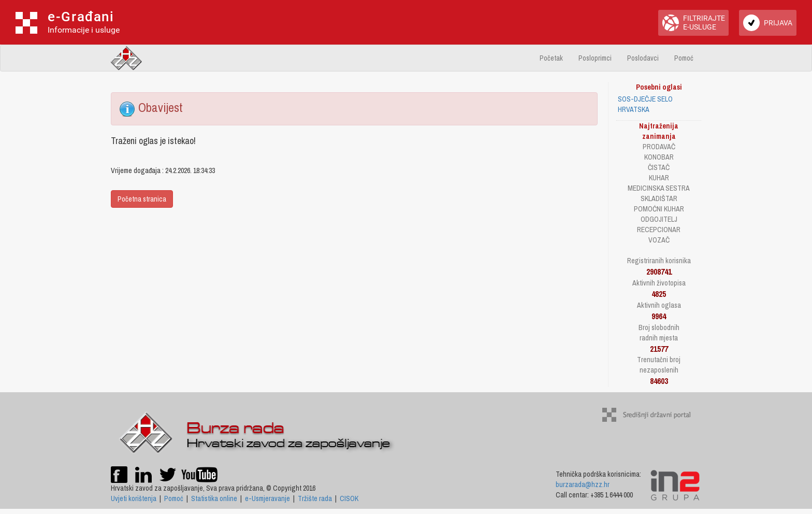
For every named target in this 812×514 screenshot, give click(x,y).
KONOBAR (659, 157)
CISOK (349, 498)
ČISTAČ (659, 167)
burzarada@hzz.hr (583, 484)
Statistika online (214, 498)
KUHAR (659, 178)
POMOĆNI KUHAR (659, 209)
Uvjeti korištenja (134, 498)
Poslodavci (643, 58)
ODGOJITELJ (659, 219)
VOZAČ (659, 240)
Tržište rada (315, 498)
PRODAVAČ (659, 147)
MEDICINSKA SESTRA (659, 188)
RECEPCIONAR (659, 230)
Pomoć (684, 58)
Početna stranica (142, 199)
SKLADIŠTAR (659, 198)
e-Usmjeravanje (267, 498)
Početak (551, 58)
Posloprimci (595, 58)
